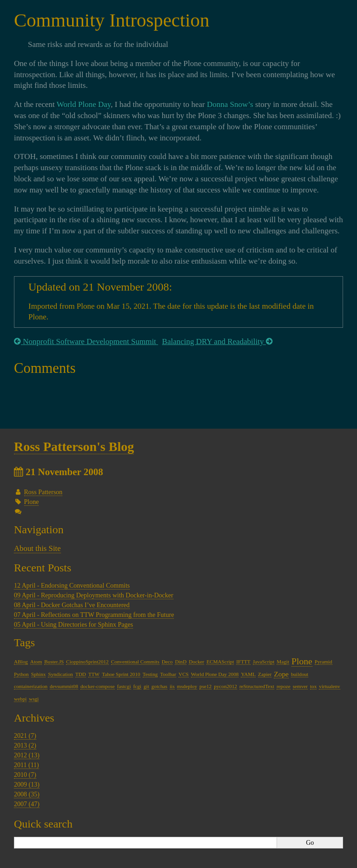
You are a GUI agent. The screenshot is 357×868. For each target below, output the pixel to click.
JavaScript (264, 662)
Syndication (60, 674)
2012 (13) (27, 755)
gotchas (159, 686)
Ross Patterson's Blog (74, 447)
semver (300, 686)
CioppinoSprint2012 (87, 662)
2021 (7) (25, 736)
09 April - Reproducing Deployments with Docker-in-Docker (94, 595)
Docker (196, 662)
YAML (248, 674)
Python (21, 674)
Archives (34, 718)
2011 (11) (26, 765)
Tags (24, 643)
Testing (150, 674)
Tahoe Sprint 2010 (121, 674)
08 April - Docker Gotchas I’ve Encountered (72, 605)
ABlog (21, 662)
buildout (300, 674)
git (146, 686)
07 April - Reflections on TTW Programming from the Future (94, 615)
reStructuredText (257, 686)
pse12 (205, 686)
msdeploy (187, 686)
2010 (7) (25, 775)
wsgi (34, 699)
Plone (32, 502)
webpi (20, 699)
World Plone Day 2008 (215, 674)
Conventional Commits (135, 662)
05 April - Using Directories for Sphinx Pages (73, 625)
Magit (283, 662)
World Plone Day (84, 104)
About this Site (37, 548)
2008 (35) (27, 794)
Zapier (265, 674)
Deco (167, 662)
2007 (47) (27, 804)
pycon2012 (225, 686)
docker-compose (98, 686)
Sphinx (39, 674)
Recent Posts (43, 568)
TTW (94, 674)
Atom (36, 662)
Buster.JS (54, 662)
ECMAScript (220, 662)
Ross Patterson (43, 492)
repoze (284, 686)
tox (313, 686)
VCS (184, 674)
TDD (81, 674)
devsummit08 (64, 686)
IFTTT (243, 662)
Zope (281, 674)
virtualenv (329, 686)
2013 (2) (25, 745)
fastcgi (124, 686)
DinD (181, 662)
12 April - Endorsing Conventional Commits (72, 586)
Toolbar (168, 674)
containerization (31, 686)
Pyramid (324, 662)
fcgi (137, 686)
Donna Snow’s (230, 104)
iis (172, 686)
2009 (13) (27, 785)
